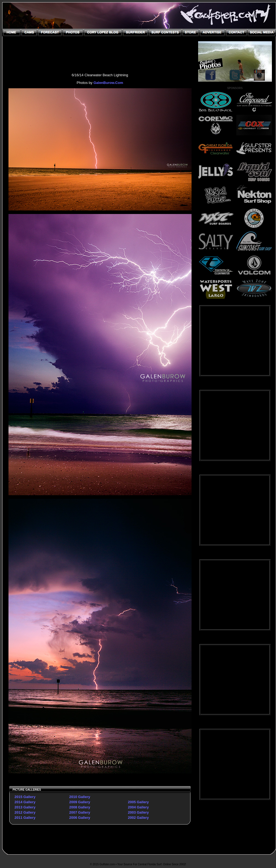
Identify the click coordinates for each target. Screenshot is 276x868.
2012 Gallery (25, 812)
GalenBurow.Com (108, 83)
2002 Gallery (138, 818)
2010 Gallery (80, 797)
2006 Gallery (80, 818)
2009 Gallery (80, 802)
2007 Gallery (80, 812)
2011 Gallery (25, 818)
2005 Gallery (138, 802)
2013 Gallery (25, 807)
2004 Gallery (138, 807)
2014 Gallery (25, 802)
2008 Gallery (80, 807)
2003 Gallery (138, 812)
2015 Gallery (25, 797)
